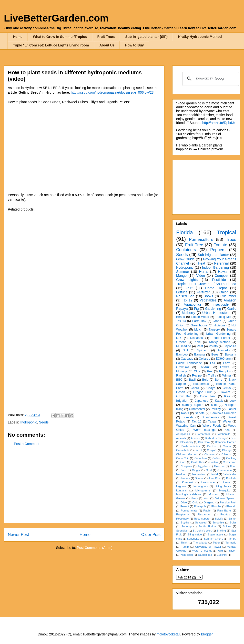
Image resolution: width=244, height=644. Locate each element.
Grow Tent (208, 396)
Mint (214, 405)
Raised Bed (185, 296)
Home (18, 37)
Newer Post (18, 535)
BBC (179, 380)
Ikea (227, 396)
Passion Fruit (228, 502)
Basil (192, 380)
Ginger (196, 470)
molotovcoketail (168, 634)
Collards (204, 359)
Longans (181, 490)
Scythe (185, 522)
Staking (221, 531)
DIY (179, 338)
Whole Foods (212, 426)
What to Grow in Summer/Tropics (60, 37)
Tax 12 (187, 300)
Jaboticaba (230, 474)
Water (227, 422)
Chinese (209, 454)
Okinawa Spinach (225, 498)
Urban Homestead (216, 313)
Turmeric (231, 543)
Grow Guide (185, 259)
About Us (107, 45)
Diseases (196, 338)
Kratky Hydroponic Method (200, 37)
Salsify (219, 519)
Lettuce (182, 292)
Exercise (219, 466)
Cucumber (228, 296)
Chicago (227, 450)
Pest (200, 346)
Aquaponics (193, 304)
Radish (181, 376)
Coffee (217, 458)
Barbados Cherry (215, 438)
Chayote (212, 450)
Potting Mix (223, 317)
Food (233, 466)
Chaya (211, 388)
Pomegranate (189, 511)
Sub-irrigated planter (213, 255)
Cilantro (226, 454)
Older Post (151, 535)
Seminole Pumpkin (223, 413)
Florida (184, 232)
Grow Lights (187, 280)
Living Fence (223, 486)
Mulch (198, 330)
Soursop (186, 526)
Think (184, 543)
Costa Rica (198, 462)
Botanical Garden (226, 442)
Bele (205, 380)
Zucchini (222, 555)
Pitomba (216, 506)
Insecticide (221, 304)
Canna (227, 446)
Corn (183, 462)
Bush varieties (191, 446)
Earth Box (199, 321)
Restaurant (205, 514)
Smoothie (218, 522)
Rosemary (182, 519)
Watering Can (186, 426)
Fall (213, 363)
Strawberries (210, 417)
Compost (222, 276)
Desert (181, 392)
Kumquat (188, 482)
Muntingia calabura (188, 494)
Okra (197, 371)
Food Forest (221, 338)
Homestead (199, 474)
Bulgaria (231, 355)
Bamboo (182, 355)
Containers (186, 250)
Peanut (185, 506)
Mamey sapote (193, 405)
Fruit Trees (106, 37)
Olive (184, 502)
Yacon (232, 551)
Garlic (232, 309)
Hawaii (223, 272)
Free (183, 470)
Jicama (199, 478)
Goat (209, 470)
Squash (188, 417)
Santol (232, 519)
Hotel (215, 474)
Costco (214, 462)
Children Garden (187, 454)
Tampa (232, 539)
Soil (185, 350)
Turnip (185, 547)
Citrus (227, 388)
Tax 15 (197, 422)
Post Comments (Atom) (95, 548)
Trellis (212, 376)
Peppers (218, 250)
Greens (181, 342)
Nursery (214, 330)
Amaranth (204, 434)
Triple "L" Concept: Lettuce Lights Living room (51, 45)
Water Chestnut (202, 551)
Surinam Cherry (213, 539)
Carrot (198, 450)
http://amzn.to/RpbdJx (219, 123)
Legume (181, 486)
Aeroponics (183, 434)
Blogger (207, 634)
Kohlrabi (231, 478)
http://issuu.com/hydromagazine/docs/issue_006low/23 (112, 92)
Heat (202, 263)
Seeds (44, 422)
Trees (231, 239)
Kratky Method (219, 342)
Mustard (213, 494)
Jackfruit (205, 367)
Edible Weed (200, 317)
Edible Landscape (189, 363)
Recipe (197, 376)
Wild (220, 551)
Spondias (182, 531)
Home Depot (216, 288)
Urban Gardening (218, 334)
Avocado (224, 350)
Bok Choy (204, 442)
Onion (224, 292)
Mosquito (225, 490)
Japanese (202, 401)
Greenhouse (199, 325)
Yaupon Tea (205, 555)
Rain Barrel (224, 511)
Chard (195, 388)
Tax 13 (181, 321)
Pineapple (200, 506)
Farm (227, 363)
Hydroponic (28, 422)
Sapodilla (230, 346)
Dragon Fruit (202, 392)
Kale (198, 342)
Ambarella (224, 434)
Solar (233, 522)
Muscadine (184, 346)
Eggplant (203, 466)
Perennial (221, 263)
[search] (210, 79)
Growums (183, 367)
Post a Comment (27, 444)
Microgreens (203, 490)
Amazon (230, 300)
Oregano (209, 502)
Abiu (227, 430)
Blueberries (201, 384)
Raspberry (183, 514)
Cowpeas (186, 466)
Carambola (183, 450)
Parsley (216, 409)
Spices (227, 526)
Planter (231, 409)
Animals (181, 438)
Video (201, 276)
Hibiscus (220, 325)
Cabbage (187, 359)
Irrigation (182, 401)
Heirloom (182, 474)
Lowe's (225, 367)
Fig (196, 309)
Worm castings (204, 430)
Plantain (231, 506)
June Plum (215, 478)
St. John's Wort (202, 531)
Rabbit (207, 511)
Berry (218, 380)
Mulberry (188, 313)
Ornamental (197, 409)
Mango (181, 276)
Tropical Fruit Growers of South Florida (206, 284)
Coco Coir (183, 458)
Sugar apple (215, 534)
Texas (212, 422)
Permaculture (201, 239)
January (185, 478)
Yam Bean (187, 555)
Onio (195, 502)
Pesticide (219, 280)
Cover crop (229, 462)
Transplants (200, 543)
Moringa (182, 371)
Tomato (220, 245)
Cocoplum (201, 458)
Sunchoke (193, 539)
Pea (210, 371)
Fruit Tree (194, 245)
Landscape (208, 482)
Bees (215, 355)
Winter (227, 376)
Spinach (203, 350)
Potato (213, 346)
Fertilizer (203, 292)
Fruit (189, 288)
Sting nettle (195, 534)
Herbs (203, 272)
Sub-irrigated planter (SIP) (146, 37)
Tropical (227, 232)
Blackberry (187, 442)
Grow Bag (184, 396)
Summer (183, 272)
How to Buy (134, 45)
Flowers (225, 392)
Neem (194, 498)
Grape (217, 321)
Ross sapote (202, 519)
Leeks (227, 482)
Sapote (200, 413)
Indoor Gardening (215, 267)
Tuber (216, 543)
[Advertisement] (84, 489)
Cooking (231, 458)
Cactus (211, 446)
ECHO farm (224, 359)
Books (208, 296)
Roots (185, 413)
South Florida (207, 526)
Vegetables (208, 300)
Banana (199, 355)
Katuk (219, 401)
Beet (233, 438)
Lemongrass (200, 486)
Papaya (182, 309)
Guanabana (224, 470)
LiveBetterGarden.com (56, 18)
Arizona (195, 438)
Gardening (213, 309)
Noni (206, 498)
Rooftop (225, 514)
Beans (181, 317)
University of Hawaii (208, 547)
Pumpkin (225, 371)
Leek (233, 401)
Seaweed (201, 522)
